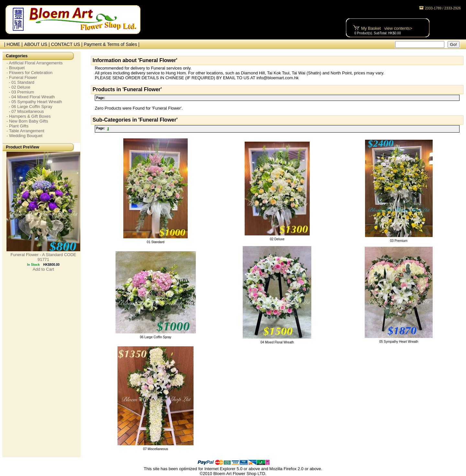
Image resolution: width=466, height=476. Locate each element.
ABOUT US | (38, 44)
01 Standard (156, 242)
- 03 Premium (20, 92)
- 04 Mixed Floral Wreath (31, 97)
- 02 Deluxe (18, 87)
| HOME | (12, 44)
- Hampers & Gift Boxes (29, 116)
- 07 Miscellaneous (25, 111)
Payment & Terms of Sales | (112, 44)
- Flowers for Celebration (29, 73)
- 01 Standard (20, 82)
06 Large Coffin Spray (155, 337)
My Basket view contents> (387, 28)
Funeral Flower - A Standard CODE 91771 (43, 257)
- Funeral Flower (22, 77)
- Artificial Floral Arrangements (34, 63)
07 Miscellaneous (155, 449)
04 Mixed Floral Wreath (277, 342)
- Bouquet (16, 68)
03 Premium (399, 241)
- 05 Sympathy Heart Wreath (34, 102)
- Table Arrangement (25, 131)
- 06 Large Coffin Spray (29, 107)
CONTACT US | (67, 44)
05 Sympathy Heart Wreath (399, 342)
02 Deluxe (277, 239)
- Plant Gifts (17, 126)
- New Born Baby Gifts (27, 121)
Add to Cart (43, 269)
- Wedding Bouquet (24, 136)
